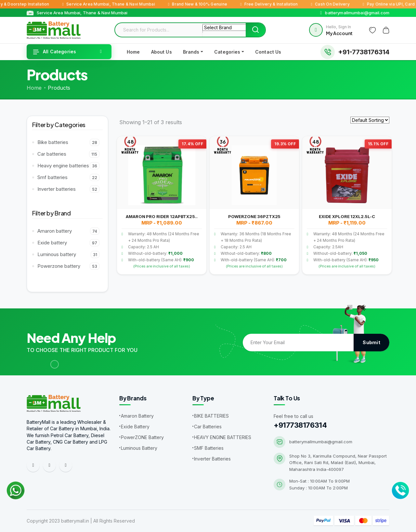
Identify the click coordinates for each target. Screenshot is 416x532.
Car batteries (68, 154)
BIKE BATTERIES (211, 416)
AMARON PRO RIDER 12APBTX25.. (162, 216)
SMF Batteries (209, 448)
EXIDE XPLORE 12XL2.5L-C (347, 216)
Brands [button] (191, 52)
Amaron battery (68, 231)
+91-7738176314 (364, 52)
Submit (371, 342)
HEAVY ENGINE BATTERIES (223, 437)
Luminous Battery (139, 448)
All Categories (55, 52)
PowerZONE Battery (142, 437)
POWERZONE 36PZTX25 (254, 216)
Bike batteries (68, 142)
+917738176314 (300, 425)
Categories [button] (227, 52)
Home (133, 52)
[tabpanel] (254, 207)
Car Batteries (208, 427)
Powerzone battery (68, 266)
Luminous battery (68, 254)
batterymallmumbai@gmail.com (321, 442)
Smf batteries (68, 177)
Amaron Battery (137, 416)
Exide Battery (135, 427)
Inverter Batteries (212, 459)
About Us (162, 52)
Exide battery (68, 243)
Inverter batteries (68, 189)
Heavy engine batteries (68, 166)
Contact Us (268, 52)
